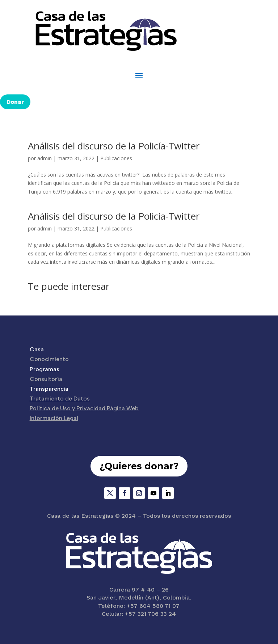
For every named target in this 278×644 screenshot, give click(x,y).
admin (45, 158)
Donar (15, 102)
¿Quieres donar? (139, 466)
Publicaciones (116, 158)
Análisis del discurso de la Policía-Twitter (114, 146)
